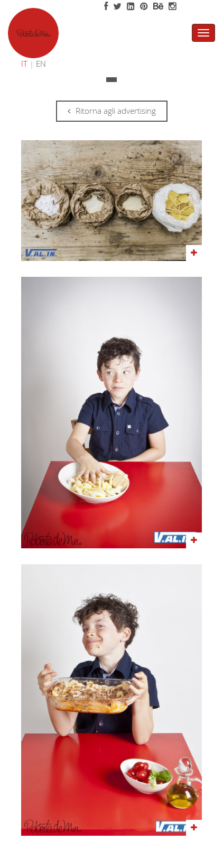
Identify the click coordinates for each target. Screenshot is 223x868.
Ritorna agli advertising (112, 111)
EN (41, 64)
